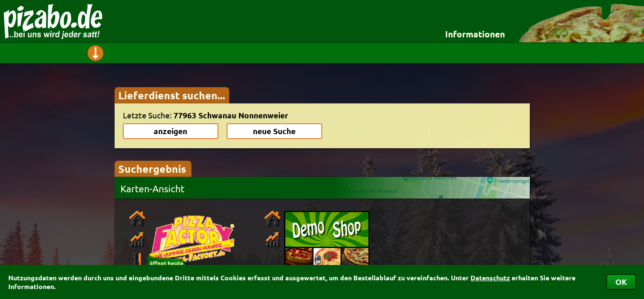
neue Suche (274, 131)
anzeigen (170, 131)
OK (621, 282)
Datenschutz (490, 278)
